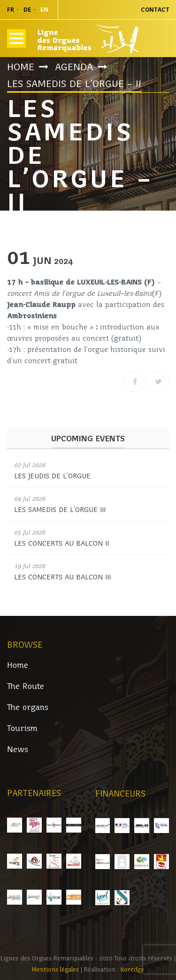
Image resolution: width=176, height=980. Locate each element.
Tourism (22, 728)
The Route (26, 686)
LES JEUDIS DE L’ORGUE (52, 476)
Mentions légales (56, 969)
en (44, 10)
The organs (28, 707)
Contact (155, 10)
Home (21, 67)
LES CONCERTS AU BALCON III (62, 577)
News (18, 750)
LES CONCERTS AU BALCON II (61, 543)
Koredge (132, 969)
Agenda (74, 67)
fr (11, 10)
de (27, 10)
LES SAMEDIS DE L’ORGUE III (60, 510)
